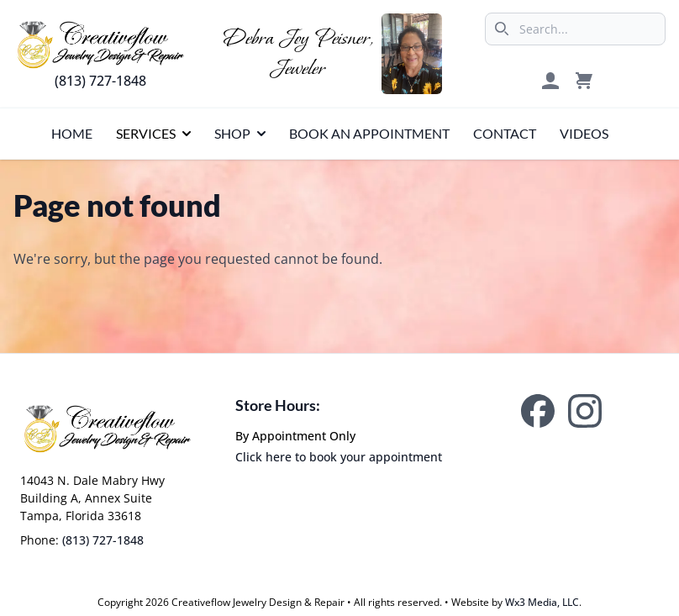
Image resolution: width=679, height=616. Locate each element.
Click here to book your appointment (339, 457)
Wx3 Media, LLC (542, 602)
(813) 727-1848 (100, 81)
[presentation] (72, 134)
